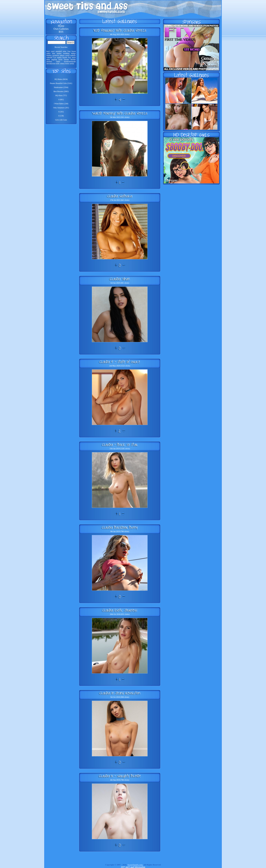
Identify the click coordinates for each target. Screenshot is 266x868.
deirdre (73, 59)
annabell (59, 51)
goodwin (56, 55)
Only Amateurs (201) (61, 108)
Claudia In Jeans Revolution (120, 693)
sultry (48, 53)
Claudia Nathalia (120, 196)
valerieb (49, 57)
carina (67, 55)
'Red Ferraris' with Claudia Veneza (120, 30)
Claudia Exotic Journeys (120, 610)
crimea (62, 64)
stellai (72, 64)
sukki (58, 62)
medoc (59, 53)
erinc (65, 51)
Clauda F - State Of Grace (120, 362)
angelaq (54, 59)
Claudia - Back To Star (120, 444)
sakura (62, 55)
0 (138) (61, 116)
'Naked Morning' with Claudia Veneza (120, 113)
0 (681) (61, 100)
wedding (66, 53)
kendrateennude (70, 62)
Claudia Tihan (120, 279)
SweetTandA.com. (135, 865)
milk (57, 64)
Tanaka (66, 59)
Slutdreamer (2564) (61, 87)
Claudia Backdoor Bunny (120, 527)
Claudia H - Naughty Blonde (120, 776)
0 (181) (61, 112)
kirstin (65, 57)
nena (48, 59)
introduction (51, 64)
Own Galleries (61, 29)
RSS (61, 32)
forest (74, 51)
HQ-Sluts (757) (61, 95)
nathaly (73, 55)
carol (53, 51)
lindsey (49, 55)
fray (70, 57)
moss (74, 57)
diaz (54, 53)
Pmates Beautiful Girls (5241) (61, 83)
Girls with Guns (61, 120)
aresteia (49, 62)
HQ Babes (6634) (61, 79)
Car (54, 57)
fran (69, 51)
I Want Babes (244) (61, 104)
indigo (73, 53)
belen (67, 64)
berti (48, 51)
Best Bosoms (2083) (61, 91)
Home (61, 26)
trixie (60, 59)
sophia (59, 57)
